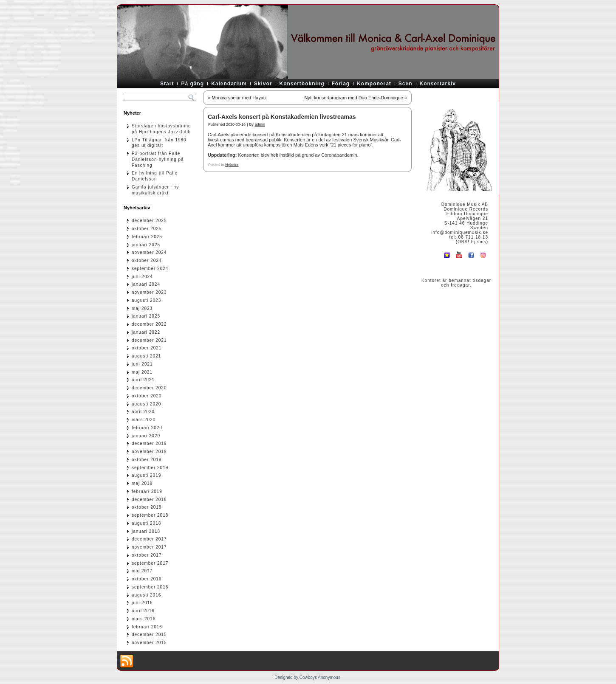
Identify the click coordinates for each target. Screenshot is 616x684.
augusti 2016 (146, 595)
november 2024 (149, 252)
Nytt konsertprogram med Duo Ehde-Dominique (353, 98)
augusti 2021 (146, 356)
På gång (192, 84)
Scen (405, 84)
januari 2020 (146, 436)
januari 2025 (146, 245)
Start (167, 84)
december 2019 (149, 443)
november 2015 (149, 643)
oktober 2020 (147, 396)
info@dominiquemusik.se (460, 232)
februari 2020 (147, 428)
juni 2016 (142, 603)
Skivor (263, 84)
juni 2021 (142, 364)
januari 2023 (146, 316)
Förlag (341, 84)
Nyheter (232, 165)
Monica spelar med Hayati (239, 98)
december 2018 (149, 500)
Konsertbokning (302, 84)
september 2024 (150, 269)
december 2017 (149, 539)
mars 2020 (144, 420)
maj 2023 (142, 308)
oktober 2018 (147, 507)
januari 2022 (146, 332)
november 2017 (149, 547)
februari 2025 (147, 237)
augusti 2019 (146, 475)
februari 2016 (147, 627)
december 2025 (149, 221)
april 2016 (143, 611)
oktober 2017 (147, 555)
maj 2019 (142, 483)
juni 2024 (142, 277)
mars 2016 (144, 619)
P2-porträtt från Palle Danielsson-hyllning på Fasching (158, 159)
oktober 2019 (147, 460)
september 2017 (150, 563)
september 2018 (150, 515)
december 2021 (149, 340)
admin (260, 124)
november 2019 (149, 452)
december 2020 (149, 388)
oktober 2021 (147, 348)
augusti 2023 (146, 300)
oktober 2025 (147, 229)
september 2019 (150, 468)
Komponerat (374, 84)
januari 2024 (146, 284)
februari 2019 (147, 491)
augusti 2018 (146, 523)
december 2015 (149, 635)
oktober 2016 (147, 579)
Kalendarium (229, 84)
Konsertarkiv (438, 84)
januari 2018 (146, 531)
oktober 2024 (147, 260)
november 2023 (149, 292)
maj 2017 (142, 571)
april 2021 (143, 380)
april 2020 (143, 412)
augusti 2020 (146, 404)
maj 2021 (142, 372)
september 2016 (150, 587)
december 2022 (149, 324)
